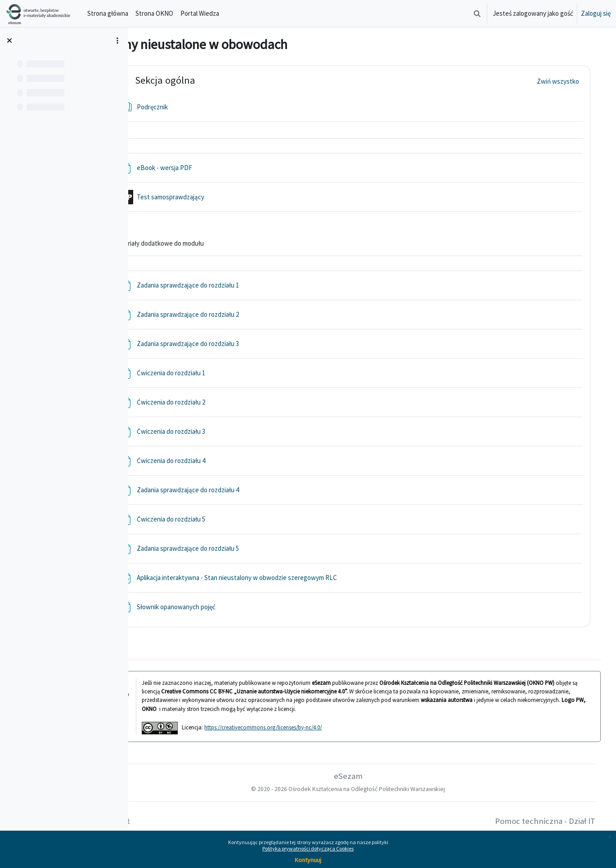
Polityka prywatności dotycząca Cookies (308, 848)
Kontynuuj (308, 860)
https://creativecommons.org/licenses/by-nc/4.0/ (303, 727)
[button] (477, 13)
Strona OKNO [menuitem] (154, 13)
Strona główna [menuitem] (108, 13)
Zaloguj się (596, 13)
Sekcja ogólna (205, 80)
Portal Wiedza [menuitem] (200, 13)
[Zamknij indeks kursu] (9, 40)
